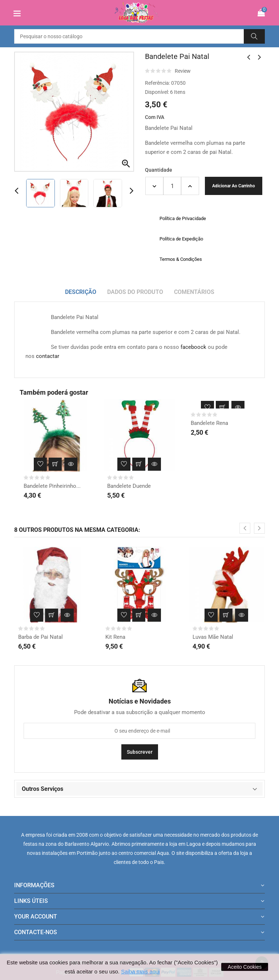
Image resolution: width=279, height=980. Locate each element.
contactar (48, 356)
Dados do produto (135, 292)
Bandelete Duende (129, 486)
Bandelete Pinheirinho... (52, 486)
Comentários (194, 292)
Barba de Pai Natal (41, 637)
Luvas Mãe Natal (213, 637)
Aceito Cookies (245, 967)
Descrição (81, 292)
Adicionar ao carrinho (234, 186)
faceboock (193, 347)
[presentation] (245, 528)
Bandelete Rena (209, 423)
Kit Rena (115, 637)
